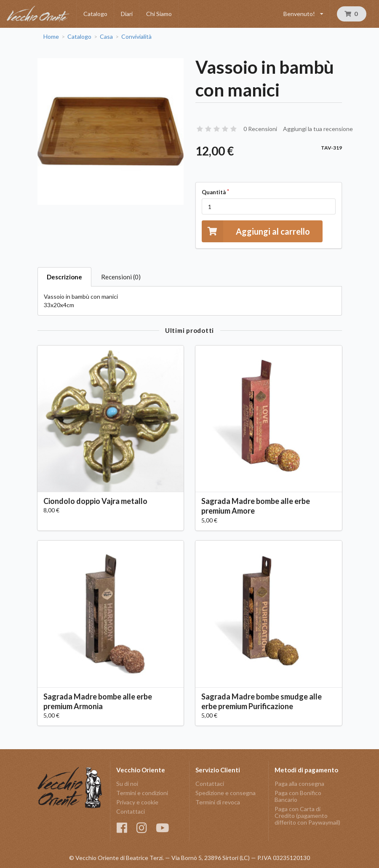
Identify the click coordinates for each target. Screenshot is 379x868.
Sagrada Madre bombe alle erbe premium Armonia (98, 701)
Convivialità (136, 37)
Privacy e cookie (137, 802)
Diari (127, 14)
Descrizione (64, 277)
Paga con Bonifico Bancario (298, 796)
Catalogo (95, 14)
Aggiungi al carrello (256, 231)
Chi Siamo (159, 14)
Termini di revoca (218, 802)
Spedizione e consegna (226, 793)
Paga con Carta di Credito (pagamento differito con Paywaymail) (307, 816)
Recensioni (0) (121, 277)
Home (51, 37)
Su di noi (127, 784)
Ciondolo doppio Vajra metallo (95, 501)
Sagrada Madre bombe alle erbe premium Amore (256, 506)
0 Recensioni (260, 129)
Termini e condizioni (142, 793)
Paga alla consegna (299, 784)
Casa (106, 37)
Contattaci (131, 811)
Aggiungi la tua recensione (318, 129)
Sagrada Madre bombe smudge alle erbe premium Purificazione (262, 701)
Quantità (214, 192)
